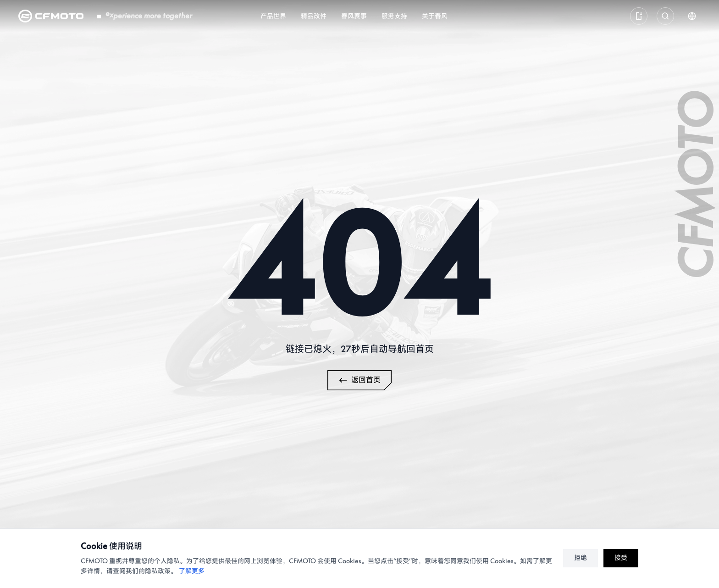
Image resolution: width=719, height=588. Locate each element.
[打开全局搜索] (665, 16)
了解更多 (192, 571)
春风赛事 (354, 16)
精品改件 (314, 16)
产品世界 (273, 16)
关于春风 (435, 16)
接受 (621, 558)
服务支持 (394, 16)
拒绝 (581, 558)
